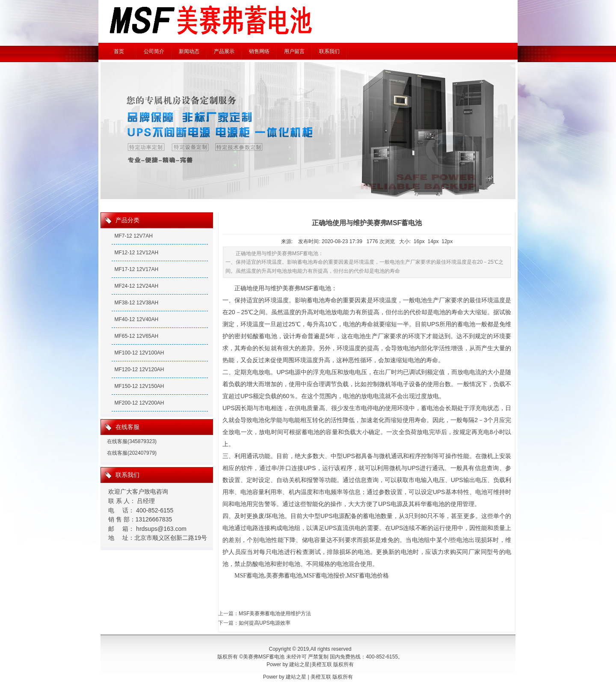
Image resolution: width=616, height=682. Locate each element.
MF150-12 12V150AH (139, 386)
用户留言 (294, 51)
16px (419, 241)
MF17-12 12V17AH (136, 269)
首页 (119, 51)
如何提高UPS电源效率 (265, 623)
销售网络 (259, 51)
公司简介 (154, 51)
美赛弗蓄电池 (284, 576)
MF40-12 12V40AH (136, 319)
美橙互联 (322, 664)
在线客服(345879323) (132, 441)
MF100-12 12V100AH (139, 353)
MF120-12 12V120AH (139, 369)
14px (433, 241)
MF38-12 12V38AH (136, 303)
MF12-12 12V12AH (136, 253)
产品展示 (224, 51)
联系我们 (329, 51)
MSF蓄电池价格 (368, 576)
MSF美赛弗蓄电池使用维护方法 (275, 614)
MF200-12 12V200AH (139, 403)
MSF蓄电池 (249, 576)
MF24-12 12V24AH (136, 286)
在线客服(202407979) (132, 453)
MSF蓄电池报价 (324, 576)
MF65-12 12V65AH (136, 336)
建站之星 (299, 664)
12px (447, 241)
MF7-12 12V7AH (133, 236)
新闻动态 (189, 51)
